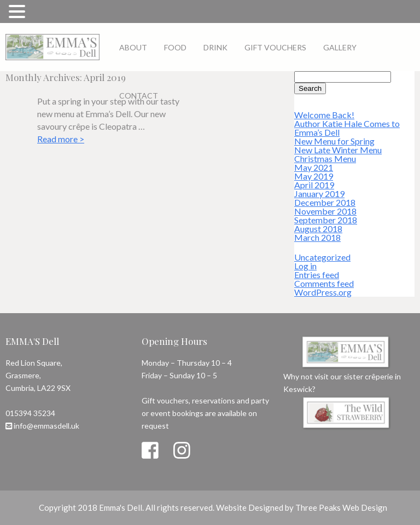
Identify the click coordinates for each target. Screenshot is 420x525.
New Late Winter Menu (338, 150)
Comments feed (324, 283)
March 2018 (317, 237)
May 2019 (314, 176)
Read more (61, 139)
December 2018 (325, 202)
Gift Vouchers (275, 47)
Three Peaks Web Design (341, 507)
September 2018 (326, 220)
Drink (215, 47)
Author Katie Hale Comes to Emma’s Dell (347, 128)
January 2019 (319, 194)
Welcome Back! (324, 115)
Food (175, 47)
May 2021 (314, 167)
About (133, 47)
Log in (305, 266)
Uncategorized (322, 257)
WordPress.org (323, 292)
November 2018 (325, 211)
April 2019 (314, 185)
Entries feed (317, 275)
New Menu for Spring (334, 141)
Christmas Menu (325, 158)
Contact (139, 96)
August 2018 (318, 229)
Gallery (340, 47)
